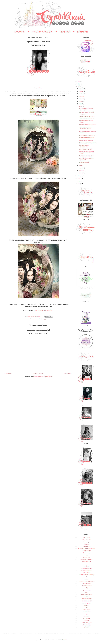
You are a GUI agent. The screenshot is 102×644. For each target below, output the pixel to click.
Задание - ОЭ (87, 557)
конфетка (87, 566)
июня (81, 104)
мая (80, 106)
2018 (79, 87)
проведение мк (87, 590)
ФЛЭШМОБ (87, 618)
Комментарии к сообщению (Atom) (43, 376)
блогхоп (87, 544)
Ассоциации (87, 542)
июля (81, 101)
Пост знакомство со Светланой (87, 143)
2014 (79, 184)
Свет (40, 88)
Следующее (8, 373)
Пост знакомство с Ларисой (86, 138)
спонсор (87, 605)
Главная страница (38, 373)
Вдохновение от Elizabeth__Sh (87, 135)
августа (81, 99)
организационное (87, 586)
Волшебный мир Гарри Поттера (87, 549)
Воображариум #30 (84, 162)
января (81, 173)
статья (87, 607)
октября (81, 94)
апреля (81, 165)
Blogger (64, 640)
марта (81, 168)
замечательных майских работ (43, 310)
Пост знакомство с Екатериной (87, 125)
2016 (79, 179)
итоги (87, 564)
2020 (79, 82)
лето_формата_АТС (87, 570)
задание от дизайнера (87, 559)
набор (87, 577)
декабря (81, 89)
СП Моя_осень (87, 603)
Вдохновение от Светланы (86, 140)
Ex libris (87, 620)
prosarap (87, 627)
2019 (79, 84)
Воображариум (43, 319)
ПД (87, 588)
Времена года (87, 553)
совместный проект (87, 594)
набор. (87, 579)
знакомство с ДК (87, 562)
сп (87, 596)
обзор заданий (87, 583)
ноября (81, 91)
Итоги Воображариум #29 (86, 156)
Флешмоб (87, 616)
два (87, 555)
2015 (79, 181)
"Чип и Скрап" (87, 538)
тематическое (87, 612)
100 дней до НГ (87, 540)
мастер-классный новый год (87, 575)
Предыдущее (68, 373)
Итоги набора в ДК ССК (85, 149)
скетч (87, 592)
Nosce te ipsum (87, 625)
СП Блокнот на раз (87, 601)
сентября (82, 96)
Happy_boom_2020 (87, 623)
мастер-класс (87, 572)
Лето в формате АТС (87, 568)
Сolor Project (87, 610)
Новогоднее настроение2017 (87, 581)
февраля (82, 170)
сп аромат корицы (87, 599)
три (87, 614)
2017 (79, 176)
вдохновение (36, 319)
